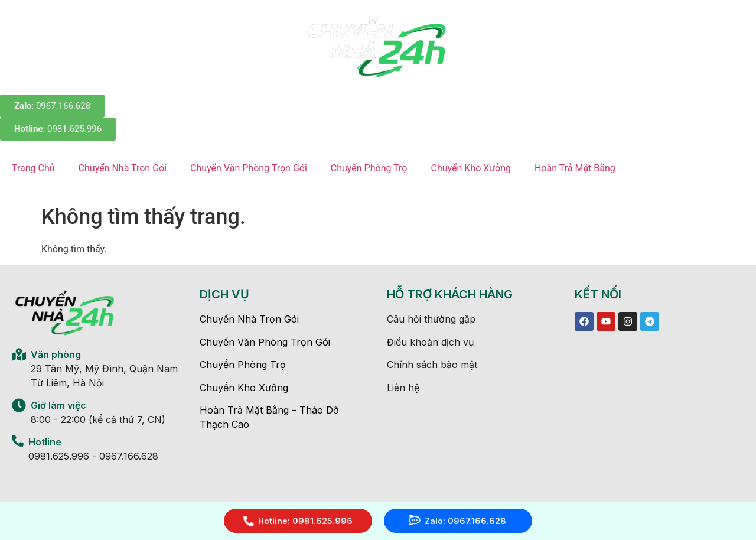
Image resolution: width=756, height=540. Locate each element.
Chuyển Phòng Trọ (369, 168)
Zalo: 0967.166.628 (465, 521)
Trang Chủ (33, 168)
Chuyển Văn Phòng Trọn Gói (249, 168)
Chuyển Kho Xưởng (470, 168)
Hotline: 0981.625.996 (305, 521)
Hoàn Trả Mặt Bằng (575, 168)
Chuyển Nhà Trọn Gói (123, 168)
